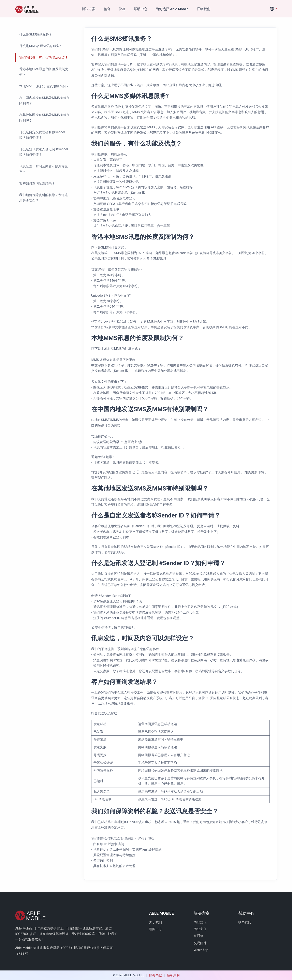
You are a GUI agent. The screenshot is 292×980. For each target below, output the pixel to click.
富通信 (199, 936)
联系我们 (245, 922)
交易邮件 (200, 943)
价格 (122, 9)
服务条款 (156, 975)
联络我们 (204, 9)
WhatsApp (201, 950)
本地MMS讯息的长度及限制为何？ (44, 86)
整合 (107, 9)
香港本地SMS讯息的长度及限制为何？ (44, 72)
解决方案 (89, 9)
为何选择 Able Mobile (172, 9)
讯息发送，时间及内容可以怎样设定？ (44, 169)
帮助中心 (141, 9)
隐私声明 (173, 975)
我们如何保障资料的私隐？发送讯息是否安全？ (44, 198)
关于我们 (156, 922)
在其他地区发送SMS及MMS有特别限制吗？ (44, 118)
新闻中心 (156, 929)
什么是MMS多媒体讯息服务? (40, 46)
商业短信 (200, 922)
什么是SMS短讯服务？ (36, 34)
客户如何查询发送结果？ (37, 183)
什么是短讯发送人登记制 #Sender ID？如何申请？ (44, 152)
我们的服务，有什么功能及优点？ (44, 57)
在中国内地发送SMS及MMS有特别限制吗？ (44, 101)
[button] (273, 9)
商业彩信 (200, 929)
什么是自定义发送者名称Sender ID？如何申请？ (42, 135)
